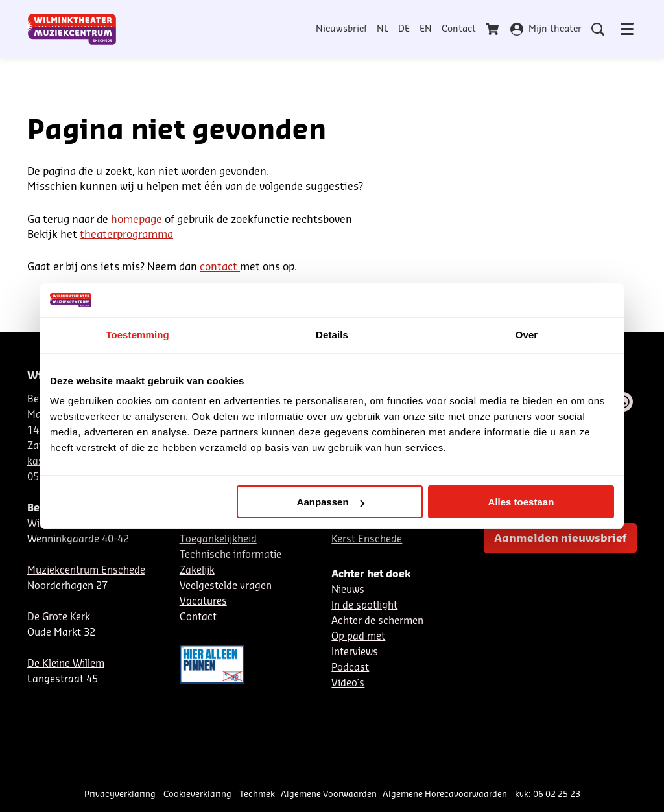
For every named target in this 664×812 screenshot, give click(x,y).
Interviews (355, 652)
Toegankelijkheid (218, 539)
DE (404, 29)
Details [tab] (332, 335)
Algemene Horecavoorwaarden (445, 794)
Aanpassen (331, 502)
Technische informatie (231, 555)
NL (383, 29)
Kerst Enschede (367, 539)
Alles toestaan (521, 502)
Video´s (348, 683)
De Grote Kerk (59, 617)
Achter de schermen (377, 621)
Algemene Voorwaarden (329, 794)
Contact (459, 29)
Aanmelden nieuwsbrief (560, 539)
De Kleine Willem (66, 664)
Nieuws (348, 590)
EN (426, 29)
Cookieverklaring (197, 794)
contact (220, 267)
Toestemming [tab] (137, 335)
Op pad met (358, 637)
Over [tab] (527, 335)
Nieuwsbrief (341, 29)
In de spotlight (364, 606)
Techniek (257, 794)
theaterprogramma (126, 235)
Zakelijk (197, 571)
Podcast (350, 668)
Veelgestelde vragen (226, 586)
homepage (136, 220)
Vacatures (203, 602)
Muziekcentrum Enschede (86, 571)
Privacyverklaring (120, 794)
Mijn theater (546, 29)
